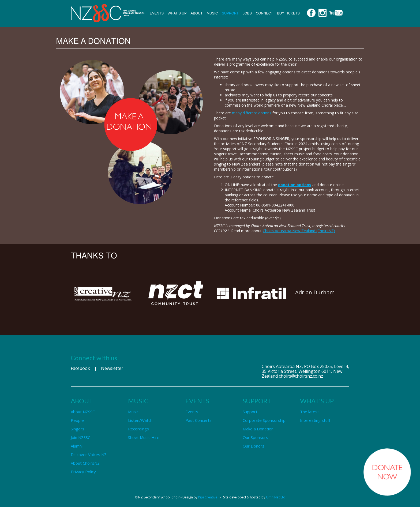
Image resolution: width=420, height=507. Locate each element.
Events (157, 13)
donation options (295, 185)
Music (212, 13)
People (77, 420)
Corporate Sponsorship (264, 420)
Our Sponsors (255, 437)
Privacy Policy (83, 472)
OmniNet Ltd (276, 497)
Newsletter (112, 368)
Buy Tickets (288, 13)
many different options (252, 113)
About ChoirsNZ (85, 463)
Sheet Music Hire (144, 437)
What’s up (177, 13)
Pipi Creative (208, 497)
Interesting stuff (315, 420)
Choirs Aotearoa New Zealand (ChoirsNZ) (299, 231)
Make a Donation (258, 429)
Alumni (77, 446)
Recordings (138, 429)
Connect (264, 13)
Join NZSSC (80, 437)
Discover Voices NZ (89, 455)
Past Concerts (198, 420)
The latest (310, 412)
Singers (78, 429)
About (197, 13)
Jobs (247, 13)
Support (230, 13)
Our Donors (254, 446)
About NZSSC (83, 412)
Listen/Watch (140, 420)
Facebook (80, 368)
